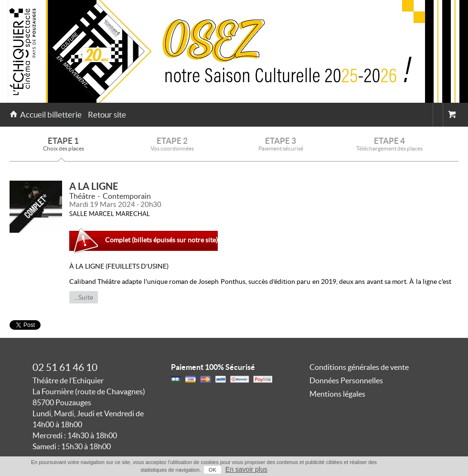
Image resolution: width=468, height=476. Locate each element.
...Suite (84, 297)
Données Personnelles (346, 380)
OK (213, 470)
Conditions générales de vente (359, 367)
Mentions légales (337, 394)
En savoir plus (246, 469)
